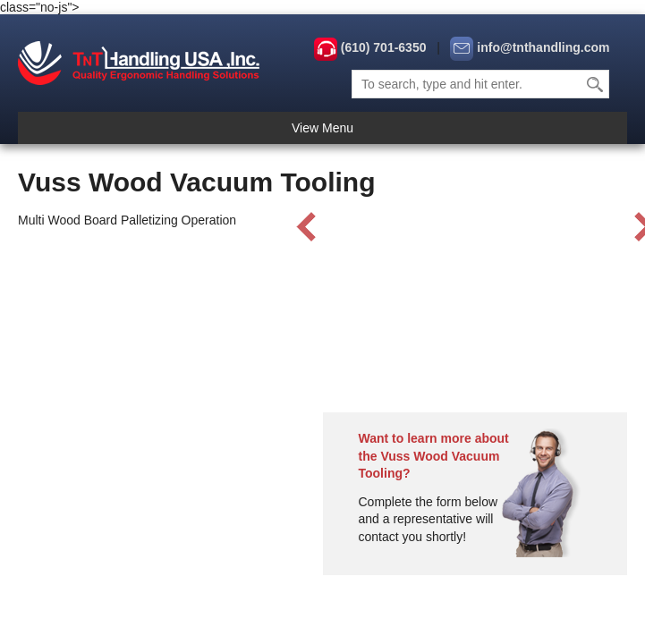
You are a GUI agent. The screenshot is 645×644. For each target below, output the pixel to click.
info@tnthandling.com (543, 47)
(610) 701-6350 (384, 47)
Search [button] (596, 84)
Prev (306, 227)
